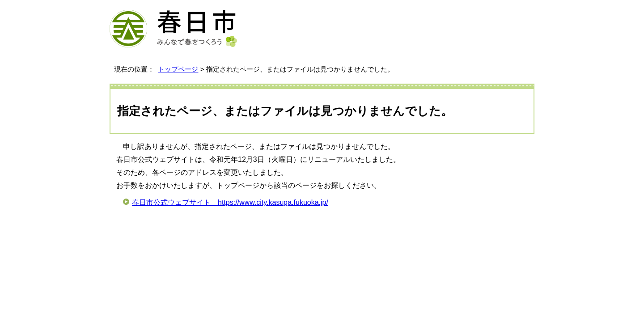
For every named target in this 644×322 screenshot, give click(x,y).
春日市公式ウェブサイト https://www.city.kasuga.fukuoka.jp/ (230, 202)
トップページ (178, 69)
